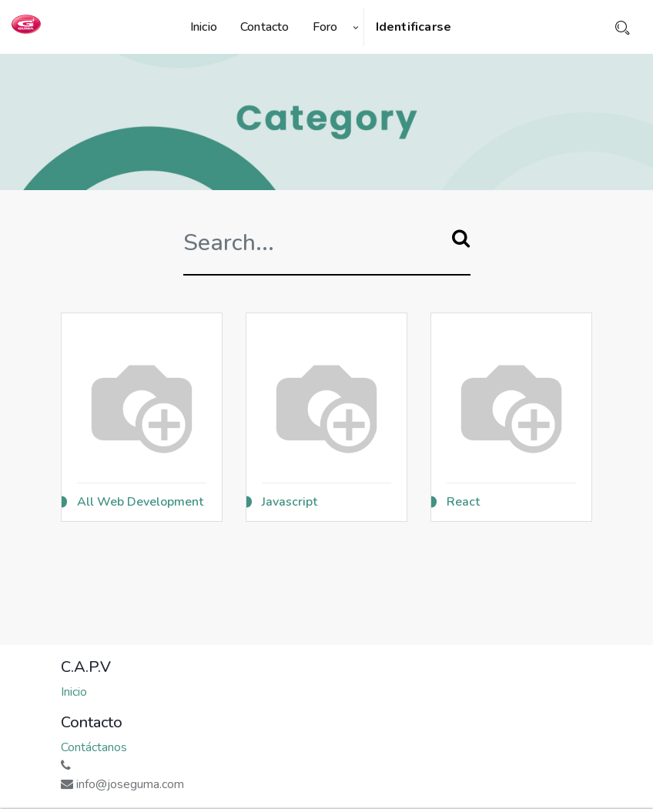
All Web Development (140, 502)
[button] (356, 27)
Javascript (290, 502)
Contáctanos (94, 747)
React (463, 502)
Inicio (74, 692)
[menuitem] (209, 27)
